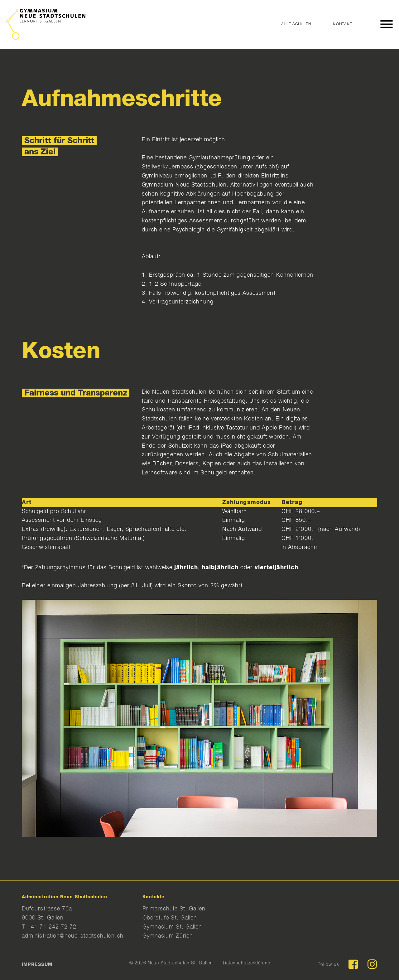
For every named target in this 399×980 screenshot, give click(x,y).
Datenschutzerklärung (247, 963)
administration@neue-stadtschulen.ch (73, 936)
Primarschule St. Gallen (174, 909)
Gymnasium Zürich (168, 936)
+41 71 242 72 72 (52, 927)
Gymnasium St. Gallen (172, 927)
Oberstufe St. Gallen (170, 918)
